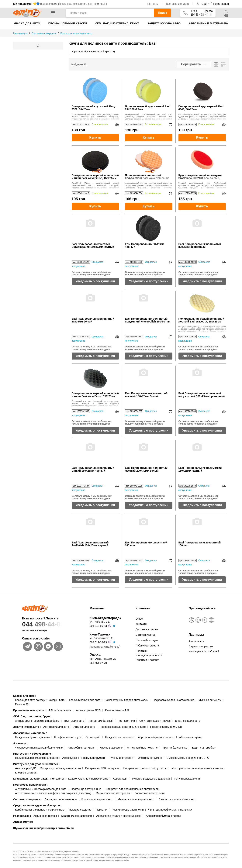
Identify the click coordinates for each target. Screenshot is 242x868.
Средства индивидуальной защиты (37, 805)
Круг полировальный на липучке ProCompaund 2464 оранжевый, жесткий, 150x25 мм (202, 177)
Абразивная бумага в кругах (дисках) (119, 816)
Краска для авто (27, 23)
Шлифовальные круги (67, 737)
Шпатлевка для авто (188, 721)
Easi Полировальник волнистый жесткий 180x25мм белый (146, 395)
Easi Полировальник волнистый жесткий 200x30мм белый (146, 469)
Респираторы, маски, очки (128, 810)
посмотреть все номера (35, 630)
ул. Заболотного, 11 (102, 638)
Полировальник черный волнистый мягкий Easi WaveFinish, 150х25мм (95, 177)
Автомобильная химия (81, 748)
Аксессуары (70, 758)
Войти (206, 4)
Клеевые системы (26, 773)
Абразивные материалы (209, 23)
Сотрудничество (145, 635)
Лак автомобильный (101, 721)
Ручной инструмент (122, 758)
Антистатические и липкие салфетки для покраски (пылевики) (53, 793)
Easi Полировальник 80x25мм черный (145, 246)
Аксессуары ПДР (26, 768)
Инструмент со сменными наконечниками (197, 768)
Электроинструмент (150, 758)
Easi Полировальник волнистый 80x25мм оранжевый (200, 246)
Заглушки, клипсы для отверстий (61, 768)
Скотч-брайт (93, 737)
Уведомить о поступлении (95, 281)
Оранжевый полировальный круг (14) (94, 52)
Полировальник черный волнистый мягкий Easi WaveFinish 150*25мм (95, 395)
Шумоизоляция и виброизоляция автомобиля (43, 828)
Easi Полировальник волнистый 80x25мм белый (93, 320)
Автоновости (196, 641)
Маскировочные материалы (113, 793)
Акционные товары (45, 816)
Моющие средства (80, 810)
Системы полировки (28, 799)
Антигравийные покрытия (143, 748)
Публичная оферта (147, 646)
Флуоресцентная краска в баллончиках (39, 748)
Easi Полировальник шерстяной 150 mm (200, 544)
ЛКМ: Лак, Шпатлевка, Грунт (117, 23)
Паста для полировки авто (61, 799)
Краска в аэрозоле (111, 748)
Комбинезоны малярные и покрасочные (40, 810)
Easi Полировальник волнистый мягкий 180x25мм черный (93, 469)
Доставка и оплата (177, 4)
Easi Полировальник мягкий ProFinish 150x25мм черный (90, 544)
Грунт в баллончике (175, 748)
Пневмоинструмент (93, 758)
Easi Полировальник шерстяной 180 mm (146, 544)
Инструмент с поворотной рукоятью (145, 768)
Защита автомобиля (204, 748)
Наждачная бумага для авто (32, 737)
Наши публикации (147, 640)
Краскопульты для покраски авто (88, 779)
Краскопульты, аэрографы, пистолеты (39, 779)
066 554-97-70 (98, 663)
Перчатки (102, 810)
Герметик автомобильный (166, 727)
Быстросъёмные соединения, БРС (188, 758)
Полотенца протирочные (86, 789)
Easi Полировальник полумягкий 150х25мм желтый (200, 469)
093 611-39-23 (98, 642)
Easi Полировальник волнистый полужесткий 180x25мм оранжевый (202, 395)
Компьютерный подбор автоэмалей (126, 700)
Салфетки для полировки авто (178, 799)
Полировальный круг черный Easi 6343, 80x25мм (201, 108)
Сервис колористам (201, 646)
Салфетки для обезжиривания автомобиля (132, 789)
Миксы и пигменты (210, 700)
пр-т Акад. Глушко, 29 (103, 659)
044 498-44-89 (49, 624)
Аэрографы (120, 779)
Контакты (153, 4)
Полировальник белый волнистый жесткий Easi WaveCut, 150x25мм (201, 320)
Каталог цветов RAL (117, 710)
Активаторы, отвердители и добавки (37, 721)
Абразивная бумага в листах (163, 816)
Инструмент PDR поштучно (102, 768)
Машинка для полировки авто (136, 799)
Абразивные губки (190, 737)
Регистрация (221, 4)
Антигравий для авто (56, 727)
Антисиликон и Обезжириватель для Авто (41, 789)
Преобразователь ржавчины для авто (123, 727)
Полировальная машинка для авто (36, 758)
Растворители (126, 721)
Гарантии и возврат (147, 660)
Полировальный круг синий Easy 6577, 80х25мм (93, 108)
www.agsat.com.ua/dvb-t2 (204, 651)
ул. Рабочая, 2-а (100, 622)
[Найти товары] (110, 13)
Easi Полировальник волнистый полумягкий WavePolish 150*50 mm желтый (148, 320)
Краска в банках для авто (85, 700)
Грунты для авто (74, 721)
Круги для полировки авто (97, 799)
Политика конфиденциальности (149, 653)
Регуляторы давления (188, 779)
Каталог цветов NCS (88, 710)
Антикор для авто (84, 727)
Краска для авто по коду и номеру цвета (40, 700)
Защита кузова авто (164, 23)
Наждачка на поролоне (119, 737)
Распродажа (22, 816)
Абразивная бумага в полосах (156, 737)
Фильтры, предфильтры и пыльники (170, 810)
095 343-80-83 (98, 626)
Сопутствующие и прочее (155, 721)
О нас (139, 619)
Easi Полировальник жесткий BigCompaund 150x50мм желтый (93, 246)
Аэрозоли (20, 743)
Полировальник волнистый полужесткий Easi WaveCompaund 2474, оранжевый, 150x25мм (149, 177)
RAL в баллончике (60, 710)
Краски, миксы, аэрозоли (76, 816)
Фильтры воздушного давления (151, 779)
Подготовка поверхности (30, 785)
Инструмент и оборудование (33, 754)
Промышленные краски (68, 23)
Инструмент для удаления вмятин (36, 764)
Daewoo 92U (23, 704)
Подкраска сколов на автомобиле (173, 700)
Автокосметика (23, 822)
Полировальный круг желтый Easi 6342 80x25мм (148, 108)
